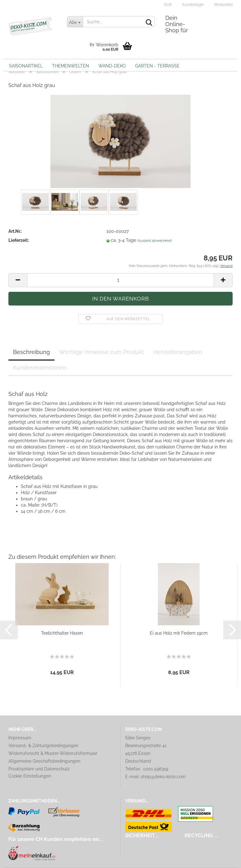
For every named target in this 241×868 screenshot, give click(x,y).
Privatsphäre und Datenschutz (39, 769)
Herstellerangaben (178, 352)
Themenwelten (71, 66)
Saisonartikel (26, 66)
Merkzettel (223, 5)
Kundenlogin (193, 5)
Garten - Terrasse (157, 66)
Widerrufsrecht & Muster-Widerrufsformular (53, 753)
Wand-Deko (112, 66)
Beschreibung (31, 352)
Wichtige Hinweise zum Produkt (102, 352)
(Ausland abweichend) (155, 241)
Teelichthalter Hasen (62, 633)
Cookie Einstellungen (30, 776)
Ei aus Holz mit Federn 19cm (179, 633)
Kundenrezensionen (40, 367)
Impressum (20, 738)
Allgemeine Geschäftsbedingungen (44, 761)
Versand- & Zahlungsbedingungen (43, 746)
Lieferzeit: (19, 240)
